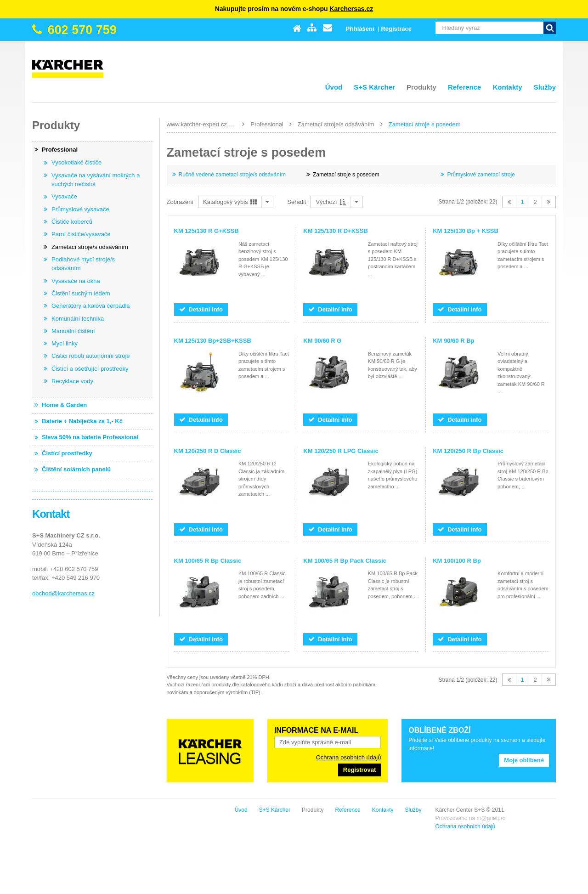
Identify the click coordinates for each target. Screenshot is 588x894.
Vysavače (64, 196)
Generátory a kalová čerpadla (91, 306)
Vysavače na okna (76, 281)
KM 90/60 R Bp (453, 341)
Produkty (421, 87)
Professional (267, 124)
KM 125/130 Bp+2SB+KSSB (213, 341)
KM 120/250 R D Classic (208, 451)
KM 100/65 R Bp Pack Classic (345, 561)
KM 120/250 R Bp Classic (468, 451)
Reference (465, 87)
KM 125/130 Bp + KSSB (466, 231)
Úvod (334, 87)
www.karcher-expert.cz (197, 124)
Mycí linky (65, 343)
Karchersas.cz (351, 9)
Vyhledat (550, 28)
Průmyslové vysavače (80, 209)
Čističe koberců (72, 222)
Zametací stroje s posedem (425, 124)
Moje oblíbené (524, 760)
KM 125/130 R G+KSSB (206, 231)
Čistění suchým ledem (81, 293)
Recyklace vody (72, 381)
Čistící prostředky (67, 453)
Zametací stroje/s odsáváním (336, 124)
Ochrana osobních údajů (349, 757)
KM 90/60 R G (322, 341)
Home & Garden (64, 405)
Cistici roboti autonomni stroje (91, 356)
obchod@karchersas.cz (63, 593)
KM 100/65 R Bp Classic (208, 561)
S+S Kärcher (374, 87)
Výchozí (331, 202)
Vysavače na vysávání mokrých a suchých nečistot (96, 180)
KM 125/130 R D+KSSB (336, 231)
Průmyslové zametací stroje (481, 175)
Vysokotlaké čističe (76, 162)
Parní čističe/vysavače (81, 234)
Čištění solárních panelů (76, 469)
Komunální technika (78, 319)
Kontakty (507, 87)
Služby (545, 87)
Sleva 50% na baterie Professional (90, 437)
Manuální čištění (73, 331)
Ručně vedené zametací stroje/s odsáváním (232, 175)
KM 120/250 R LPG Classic (341, 451)
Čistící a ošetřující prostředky (90, 369)
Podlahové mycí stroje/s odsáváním (83, 264)
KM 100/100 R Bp (457, 561)
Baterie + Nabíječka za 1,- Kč (82, 421)
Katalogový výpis (230, 202)
